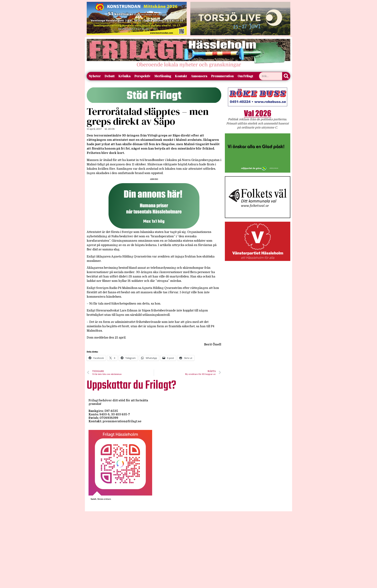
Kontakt (181, 76)
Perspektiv (143, 76)
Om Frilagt (245, 76)
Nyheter (95, 76)
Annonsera (199, 76)
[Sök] (286, 76)
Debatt (110, 76)
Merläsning (163, 76)
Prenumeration (222, 76)
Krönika (125, 76)
